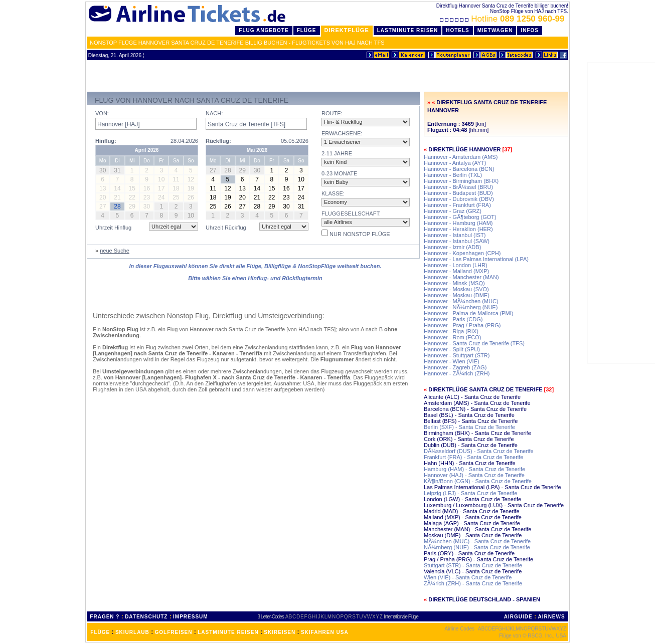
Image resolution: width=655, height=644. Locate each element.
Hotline (503, 19)
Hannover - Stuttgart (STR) (457, 355)
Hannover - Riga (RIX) (451, 331)
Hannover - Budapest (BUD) (458, 193)
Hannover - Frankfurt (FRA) (457, 205)
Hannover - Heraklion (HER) (458, 229)
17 (301, 188)
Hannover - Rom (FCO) (452, 337)
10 (301, 179)
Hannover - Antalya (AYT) (455, 163)
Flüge (307, 30)
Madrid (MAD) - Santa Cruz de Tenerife (472, 511)
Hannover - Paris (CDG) (453, 319)
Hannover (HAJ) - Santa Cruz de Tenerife (474, 475)
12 (227, 188)
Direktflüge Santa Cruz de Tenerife (485, 389)
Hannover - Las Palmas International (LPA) (476, 259)
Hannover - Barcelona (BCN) (459, 169)
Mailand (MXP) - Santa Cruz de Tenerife (473, 517)
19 (227, 197)
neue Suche (115, 251)
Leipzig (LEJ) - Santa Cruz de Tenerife (470, 493)
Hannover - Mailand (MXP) (456, 271)
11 (213, 188)
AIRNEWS (551, 617)
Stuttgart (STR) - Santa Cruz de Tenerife (473, 565)
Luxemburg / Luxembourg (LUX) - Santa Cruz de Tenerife (494, 505)
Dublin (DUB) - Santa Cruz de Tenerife (471, 445)
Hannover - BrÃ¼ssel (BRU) (458, 187)
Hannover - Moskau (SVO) (456, 289)
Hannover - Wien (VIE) (452, 361)
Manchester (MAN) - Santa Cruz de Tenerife (477, 529)
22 (272, 197)
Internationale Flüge (401, 617)
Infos (530, 30)
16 (286, 188)
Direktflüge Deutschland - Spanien (484, 599)
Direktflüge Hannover (464, 149)
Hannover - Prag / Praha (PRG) (462, 325)
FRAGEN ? (105, 617)
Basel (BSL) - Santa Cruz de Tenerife (469, 415)
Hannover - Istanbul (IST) (455, 235)
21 (257, 197)
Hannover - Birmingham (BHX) (461, 181)
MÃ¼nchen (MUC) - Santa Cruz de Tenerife (477, 541)
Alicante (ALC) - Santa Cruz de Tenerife (472, 397)
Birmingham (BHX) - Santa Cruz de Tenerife (477, 433)
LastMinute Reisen (407, 30)
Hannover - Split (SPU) (452, 349)
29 (272, 206)
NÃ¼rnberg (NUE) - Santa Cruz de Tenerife (477, 547)
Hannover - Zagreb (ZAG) (455, 367)
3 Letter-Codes (271, 617)
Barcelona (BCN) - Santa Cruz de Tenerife (475, 409)
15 (272, 188)
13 (242, 188)
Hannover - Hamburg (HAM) (458, 223)
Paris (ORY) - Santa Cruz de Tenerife (469, 553)
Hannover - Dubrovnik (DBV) (459, 199)
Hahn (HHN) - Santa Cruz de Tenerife (470, 463)
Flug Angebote (264, 30)
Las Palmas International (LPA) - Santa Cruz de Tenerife (493, 487)
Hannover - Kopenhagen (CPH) (462, 253)
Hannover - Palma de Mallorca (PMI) (469, 313)
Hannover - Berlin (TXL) (453, 175)
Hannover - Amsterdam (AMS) (461, 157)
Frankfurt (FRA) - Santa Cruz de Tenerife (473, 457)
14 (257, 188)
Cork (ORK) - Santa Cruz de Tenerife (469, 439)
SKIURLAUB (132, 632)
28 (257, 206)
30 (286, 206)
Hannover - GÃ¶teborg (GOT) (460, 217)
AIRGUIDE (518, 617)
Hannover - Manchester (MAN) (461, 277)
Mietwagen (495, 30)
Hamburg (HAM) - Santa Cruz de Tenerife (474, 469)
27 (242, 206)
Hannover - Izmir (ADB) (452, 247)
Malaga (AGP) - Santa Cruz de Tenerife (472, 523)
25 (213, 206)
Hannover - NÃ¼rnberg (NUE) (461, 307)
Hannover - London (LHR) (456, 265)
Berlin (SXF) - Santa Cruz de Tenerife (469, 427)
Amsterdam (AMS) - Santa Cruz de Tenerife (477, 403)
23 (286, 197)
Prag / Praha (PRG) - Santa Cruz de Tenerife (478, 559)
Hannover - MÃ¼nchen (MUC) (461, 301)
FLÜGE (100, 632)
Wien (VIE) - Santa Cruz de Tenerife (468, 577)
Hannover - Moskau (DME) (457, 295)
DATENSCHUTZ (146, 617)
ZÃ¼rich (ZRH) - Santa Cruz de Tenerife (473, 583)
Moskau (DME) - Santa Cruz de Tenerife (473, 535)
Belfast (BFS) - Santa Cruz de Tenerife (471, 421)
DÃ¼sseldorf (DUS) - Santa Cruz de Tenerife (479, 451)
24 (301, 197)
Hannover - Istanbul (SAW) (457, 241)
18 (213, 197)
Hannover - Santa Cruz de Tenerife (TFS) (474, 343)
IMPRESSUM (191, 617)
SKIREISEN (280, 632)
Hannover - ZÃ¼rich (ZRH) (457, 373)
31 (301, 206)
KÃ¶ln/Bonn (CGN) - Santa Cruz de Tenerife (478, 481)
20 (242, 197)
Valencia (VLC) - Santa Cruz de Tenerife (473, 571)
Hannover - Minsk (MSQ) (454, 283)
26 (227, 206)
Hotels (458, 30)
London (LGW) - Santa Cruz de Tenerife (472, 499)
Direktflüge (347, 30)
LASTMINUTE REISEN (228, 632)
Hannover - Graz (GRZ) (453, 211)
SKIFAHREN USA (325, 632)
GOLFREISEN (174, 632)
